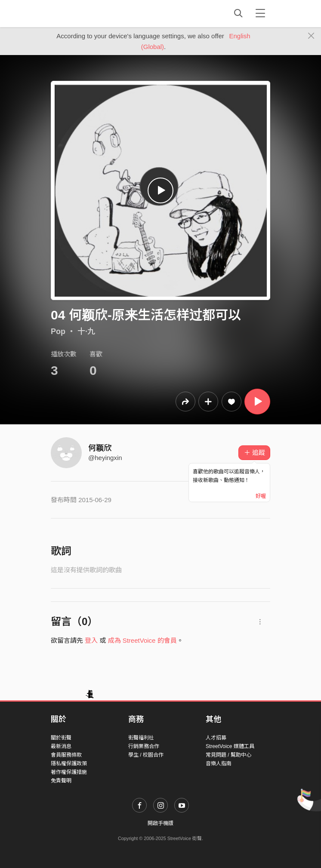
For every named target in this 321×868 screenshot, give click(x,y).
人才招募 (216, 738)
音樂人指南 (219, 764)
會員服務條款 (66, 755)
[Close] (311, 36)
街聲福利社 (141, 738)
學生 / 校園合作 (146, 755)
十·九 (86, 331)
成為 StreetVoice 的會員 (142, 640)
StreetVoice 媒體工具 (230, 746)
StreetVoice (86, 13)
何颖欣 (100, 448)
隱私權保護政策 (69, 764)
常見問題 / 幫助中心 (228, 755)
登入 (91, 640)
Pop (58, 331)
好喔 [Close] (261, 496)
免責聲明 (61, 781)
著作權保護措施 (69, 772)
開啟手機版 (160, 823)
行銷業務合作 (144, 746)
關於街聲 (61, 738)
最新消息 (61, 746)
